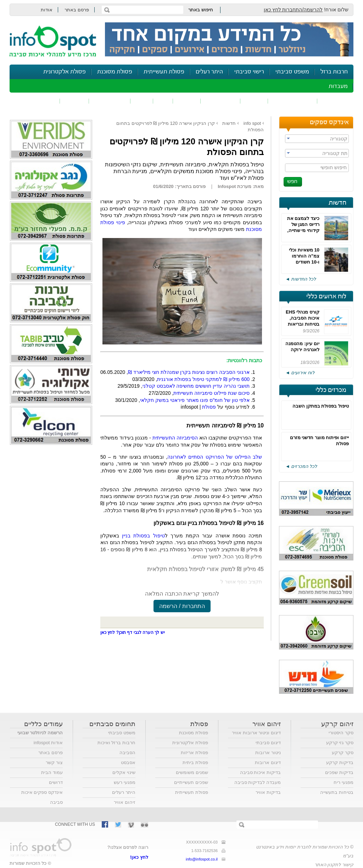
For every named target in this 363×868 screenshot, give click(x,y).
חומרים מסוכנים (293, 101)
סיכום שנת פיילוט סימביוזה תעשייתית (211, 393)
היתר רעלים (209, 72)
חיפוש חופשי (334, 167)
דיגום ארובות (268, 762)
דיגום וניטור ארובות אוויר (256, 733)
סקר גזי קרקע (340, 743)
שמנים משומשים (192, 772)
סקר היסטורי (341, 733)
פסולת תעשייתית (164, 72)
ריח (163, 101)
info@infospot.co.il (202, 859)
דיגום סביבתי (268, 743)
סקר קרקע (343, 753)
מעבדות (338, 86)
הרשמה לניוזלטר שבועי (40, 733)
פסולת (187, 101)
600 (245, 379)
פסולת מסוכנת (115, 72)
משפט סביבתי (292, 72)
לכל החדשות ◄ (301, 279)
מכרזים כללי (331, 390)
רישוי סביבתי (249, 72)
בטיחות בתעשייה (337, 792)
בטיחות (74, 101)
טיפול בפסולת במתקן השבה (321, 406)
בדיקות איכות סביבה (260, 772)
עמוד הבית (52, 772)
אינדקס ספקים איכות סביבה (42, 797)
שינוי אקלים (124, 772)
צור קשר (54, 762)
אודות (47, 10)
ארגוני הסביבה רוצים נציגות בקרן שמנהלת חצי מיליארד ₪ (189, 372)
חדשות (337, 203)
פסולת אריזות (194, 753)
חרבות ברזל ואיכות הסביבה (116, 748)
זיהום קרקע (220, 101)
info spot (252, 123)
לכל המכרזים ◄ (301, 466)
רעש (142, 101)
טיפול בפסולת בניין (143, 536)
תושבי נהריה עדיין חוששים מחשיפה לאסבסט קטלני (196, 386)
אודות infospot (48, 743)
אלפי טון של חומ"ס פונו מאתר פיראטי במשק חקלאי (195, 400)
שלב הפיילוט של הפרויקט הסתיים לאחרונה (215, 457)
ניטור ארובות (268, 753)
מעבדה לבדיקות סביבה (258, 782)
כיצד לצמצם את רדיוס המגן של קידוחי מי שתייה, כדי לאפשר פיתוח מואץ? (302, 230)
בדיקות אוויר (268, 792)
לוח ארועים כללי (326, 297)
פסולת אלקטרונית (65, 72)
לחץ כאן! (139, 857)
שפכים (254, 101)
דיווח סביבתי (110, 101)
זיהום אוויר (335, 101)
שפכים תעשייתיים (191, 782)
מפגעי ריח (344, 782)
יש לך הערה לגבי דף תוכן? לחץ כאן (133, 632)
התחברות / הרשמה (182, 606)
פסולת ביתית (195, 762)
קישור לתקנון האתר (334, 865)
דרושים (56, 782)
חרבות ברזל (334, 72)
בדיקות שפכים (339, 772)
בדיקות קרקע (340, 762)
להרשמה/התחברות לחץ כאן (293, 10)
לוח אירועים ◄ (300, 373)
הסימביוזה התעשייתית (175, 438)
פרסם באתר (77, 10)
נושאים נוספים (37, 101)
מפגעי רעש (125, 782)
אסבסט (128, 762)
